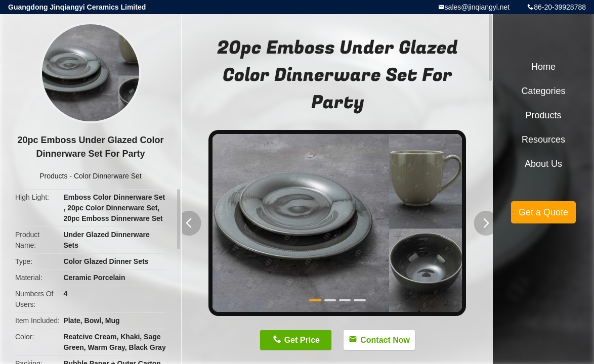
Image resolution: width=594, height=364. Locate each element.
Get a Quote (543, 212)
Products (53, 176)
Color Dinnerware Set (108, 176)
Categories (543, 91)
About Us (543, 164)
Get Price (302, 340)
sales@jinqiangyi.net (477, 7)
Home (543, 67)
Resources (543, 140)
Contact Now (385, 340)
